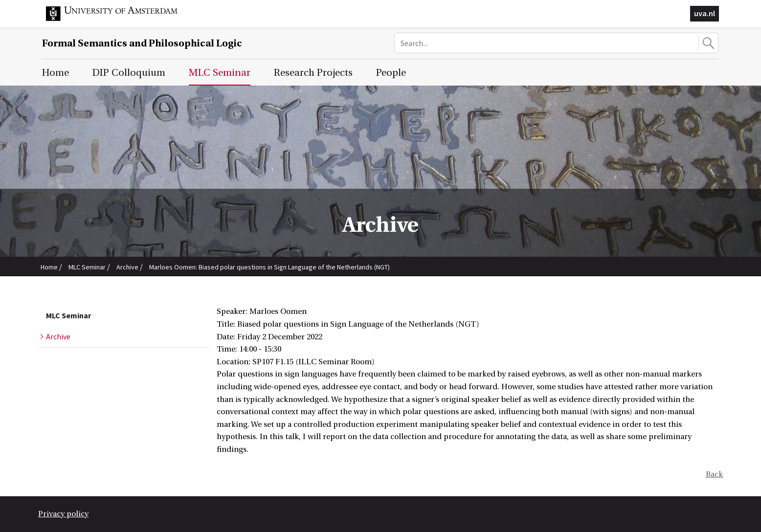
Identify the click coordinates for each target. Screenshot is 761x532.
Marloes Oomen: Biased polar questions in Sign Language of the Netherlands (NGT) (269, 267)
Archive (127, 267)
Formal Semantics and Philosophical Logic (142, 43)
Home (49, 267)
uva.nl (705, 13)
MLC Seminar (87, 267)
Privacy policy (63, 514)
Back (714, 474)
